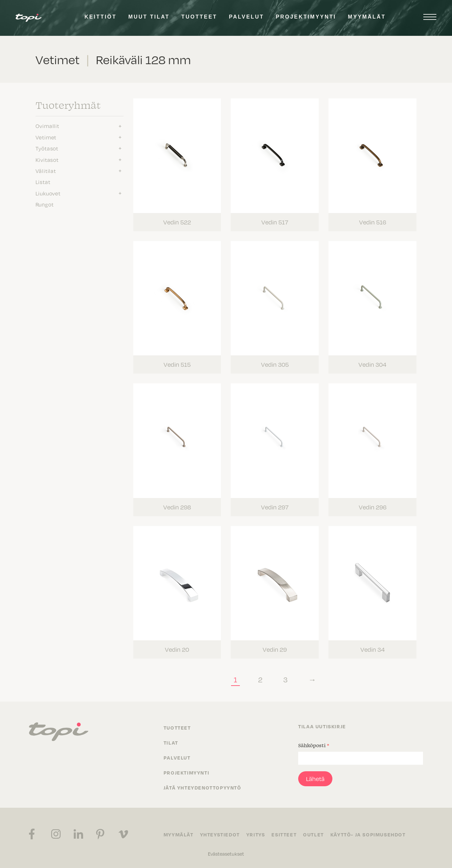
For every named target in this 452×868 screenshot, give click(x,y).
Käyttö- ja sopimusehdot (368, 834)
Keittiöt (100, 17)
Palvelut (247, 17)
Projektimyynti (306, 17)
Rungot (45, 204)
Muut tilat (149, 17)
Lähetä (315, 779)
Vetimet (46, 137)
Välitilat (46, 171)
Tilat (171, 743)
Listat (43, 182)
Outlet (313, 834)
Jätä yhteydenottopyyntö (203, 788)
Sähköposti (314, 745)
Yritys (256, 834)
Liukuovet (48, 193)
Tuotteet (199, 17)
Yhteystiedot (220, 834)
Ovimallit (47, 126)
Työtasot (47, 148)
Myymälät (367, 17)
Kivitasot (47, 160)
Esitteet (284, 834)
